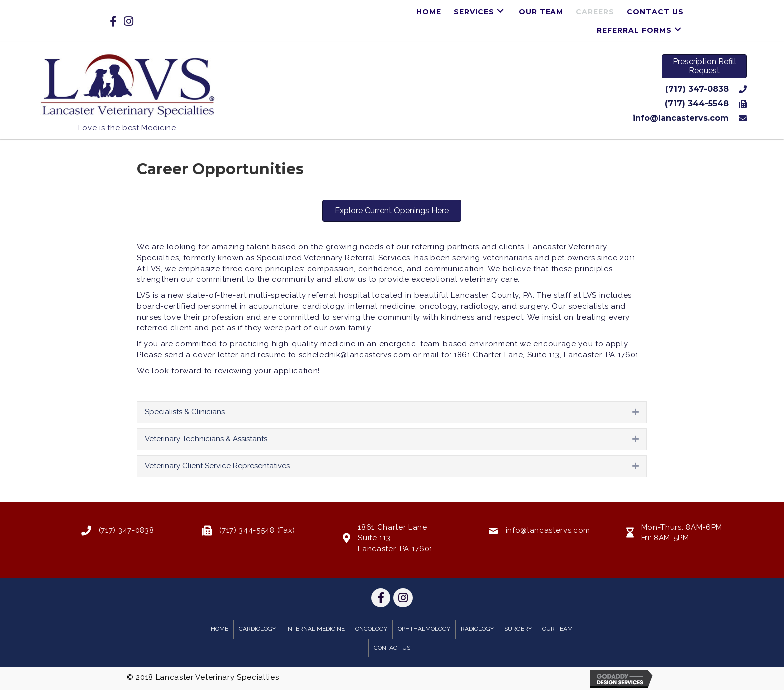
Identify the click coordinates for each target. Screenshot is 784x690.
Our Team (558, 629)
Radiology (477, 629)
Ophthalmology (424, 629)
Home (220, 629)
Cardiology (257, 629)
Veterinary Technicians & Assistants (206, 439)
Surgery (518, 629)
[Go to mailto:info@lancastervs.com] (493, 118)
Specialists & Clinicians (185, 412)
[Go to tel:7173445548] (493, 104)
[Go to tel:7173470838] (493, 89)
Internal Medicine (316, 629)
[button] (500, 10)
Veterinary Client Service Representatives (217, 466)
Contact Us (392, 648)
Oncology (371, 629)
